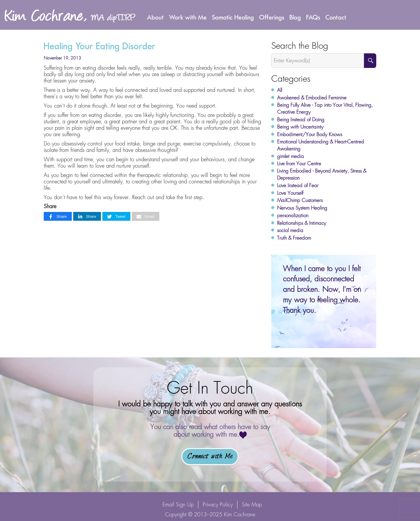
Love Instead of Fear (298, 185)
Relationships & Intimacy (302, 223)
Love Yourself (290, 193)
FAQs (313, 17)
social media (290, 230)
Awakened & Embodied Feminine (312, 98)
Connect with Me (210, 457)
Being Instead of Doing (301, 120)
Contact (336, 17)
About (155, 17)
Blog (295, 17)
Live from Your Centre (299, 164)
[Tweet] (116, 216)
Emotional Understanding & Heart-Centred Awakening (321, 145)
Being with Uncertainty (300, 127)
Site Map (252, 505)
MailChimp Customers (300, 200)
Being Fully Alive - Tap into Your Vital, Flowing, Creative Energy (325, 108)
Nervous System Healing (302, 208)
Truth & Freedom (294, 238)
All (280, 90)
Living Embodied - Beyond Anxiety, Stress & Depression (322, 174)
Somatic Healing (233, 17)
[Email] (146, 216)
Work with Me (188, 17)
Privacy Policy (218, 505)
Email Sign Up (178, 505)
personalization (293, 215)
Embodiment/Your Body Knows (310, 134)
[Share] (58, 216)
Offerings (272, 17)
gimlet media (290, 156)
